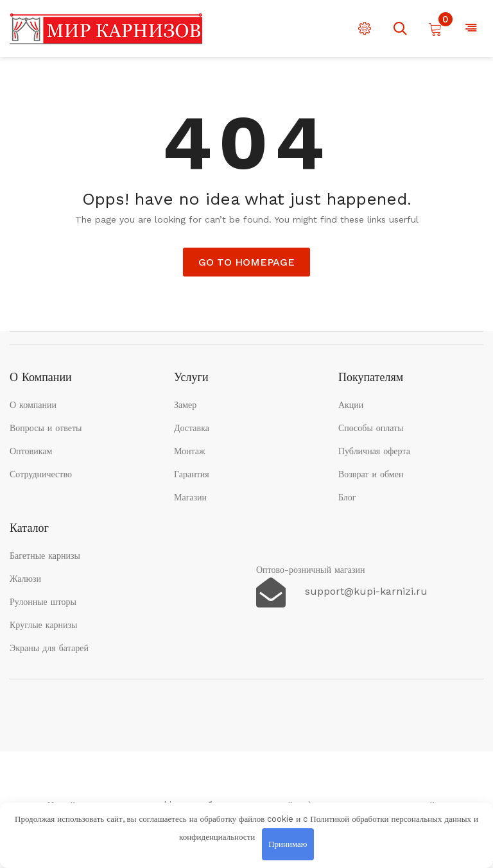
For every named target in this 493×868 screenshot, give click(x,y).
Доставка (192, 428)
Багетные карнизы (45, 556)
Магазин (190, 497)
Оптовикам (31, 451)
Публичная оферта (374, 451)
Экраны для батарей (49, 648)
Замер (185, 405)
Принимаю (288, 844)
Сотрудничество (41, 474)
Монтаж (190, 451)
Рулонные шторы (43, 602)
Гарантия (192, 474)
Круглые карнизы (44, 625)
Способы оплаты (371, 428)
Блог (347, 497)
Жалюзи (25, 579)
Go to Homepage (246, 262)
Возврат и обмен (371, 474)
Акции (351, 405)
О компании (33, 405)
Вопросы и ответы (46, 428)
